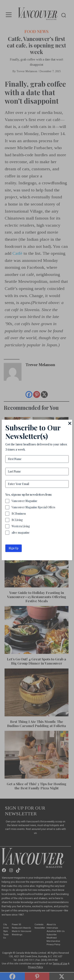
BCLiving (17, 520)
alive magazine (21, 533)
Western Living (21, 526)
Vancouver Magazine (24, 501)
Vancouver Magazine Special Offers (33, 507)
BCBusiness (19, 514)
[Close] (70, 423)
